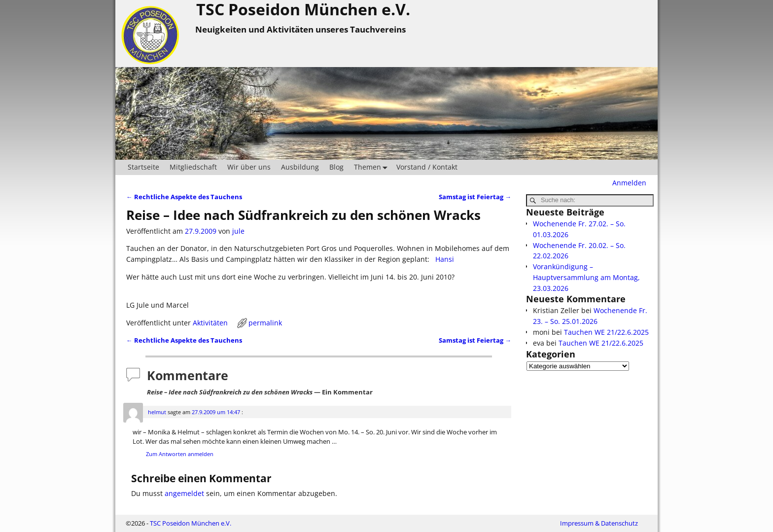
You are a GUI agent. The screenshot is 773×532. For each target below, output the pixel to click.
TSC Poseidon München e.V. (191, 523)
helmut (157, 412)
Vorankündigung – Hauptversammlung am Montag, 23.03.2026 (586, 277)
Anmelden (629, 183)
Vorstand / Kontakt (427, 167)
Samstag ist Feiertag (475, 197)
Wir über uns (249, 167)
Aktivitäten (210, 323)
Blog (336, 167)
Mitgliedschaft (193, 167)
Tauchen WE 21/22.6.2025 (606, 332)
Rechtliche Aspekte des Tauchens (184, 197)
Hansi (444, 259)
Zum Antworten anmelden (180, 454)
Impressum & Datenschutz (599, 523)
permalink (265, 323)
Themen (373, 167)
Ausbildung (300, 167)
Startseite (143, 167)
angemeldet (184, 493)
